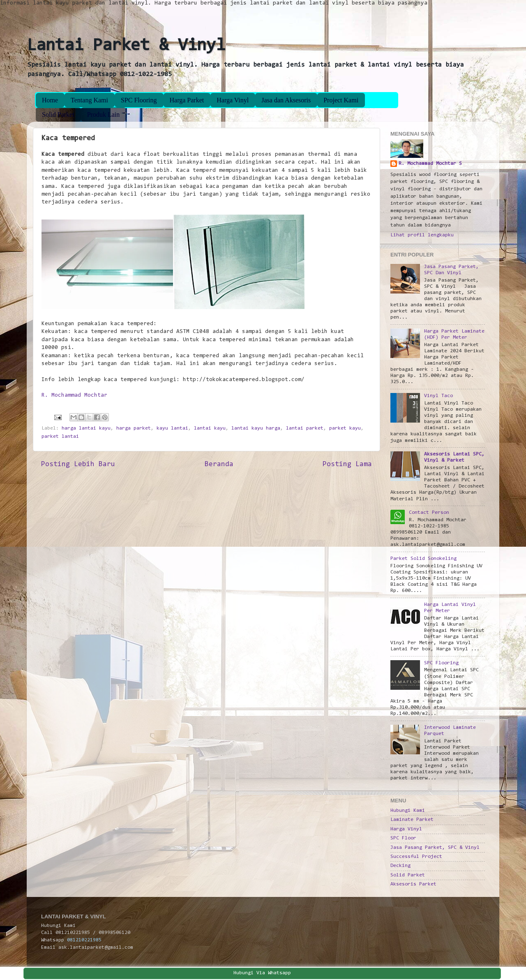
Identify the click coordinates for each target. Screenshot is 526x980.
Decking (400, 866)
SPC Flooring (139, 100)
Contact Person (429, 513)
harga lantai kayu (86, 428)
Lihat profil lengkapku (422, 235)
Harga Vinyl (233, 100)
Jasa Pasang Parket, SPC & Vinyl (435, 848)
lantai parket (305, 428)
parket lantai (60, 437)
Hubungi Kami (408, 811)
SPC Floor (403, 838)
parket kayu (345, 428)
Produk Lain (104, 114)
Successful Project (416, 857)
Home (50, 100)
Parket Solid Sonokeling (423, 559)
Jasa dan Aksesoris (286, 100)
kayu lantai (172, 428)
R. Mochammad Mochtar (74, 395)
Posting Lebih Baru (78, 465)
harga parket (134, 428)
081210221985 (84, 940)
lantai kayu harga (256, 428)
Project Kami (341, 100)
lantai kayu (210, 428)
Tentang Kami (89, 100)
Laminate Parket (412, 820)
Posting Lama (347, 465)
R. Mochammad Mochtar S (430, 164)
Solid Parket (58, 114)
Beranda (219, 465)
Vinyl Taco (438, 396)
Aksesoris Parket (413, 884)
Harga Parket (187, 100)
